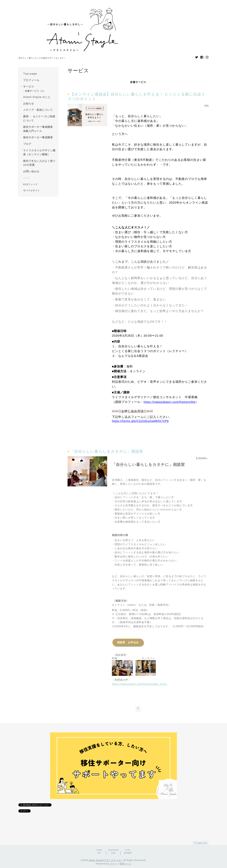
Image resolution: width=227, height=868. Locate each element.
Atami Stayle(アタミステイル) (105, 860)
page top (200, 843)
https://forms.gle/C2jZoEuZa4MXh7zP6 (140, 421)
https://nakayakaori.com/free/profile (169, 402)
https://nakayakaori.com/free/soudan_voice (140, 684)
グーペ (113, 864)
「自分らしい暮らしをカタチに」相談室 (107, 451)
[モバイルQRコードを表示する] (39, 190)
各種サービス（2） (35, 91)
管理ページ (125, 864)
